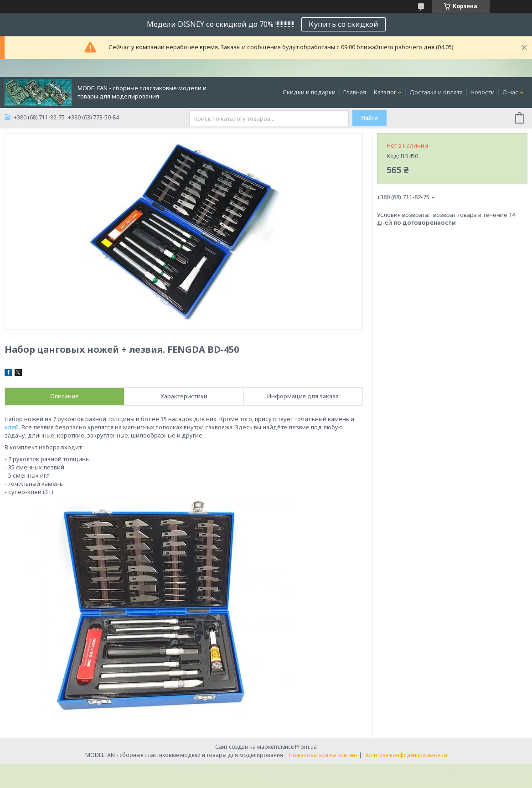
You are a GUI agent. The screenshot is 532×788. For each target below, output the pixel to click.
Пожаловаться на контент (323, 755)
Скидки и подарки (309, 92)
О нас (510, 92)
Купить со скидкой (343, 24)
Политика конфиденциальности (405, 755)
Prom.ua (306, 747)
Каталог (385, 92)
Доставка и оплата (436, 92)
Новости (483, 92)
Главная (355, 92)
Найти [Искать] (370, 118)
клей (12, 427)
